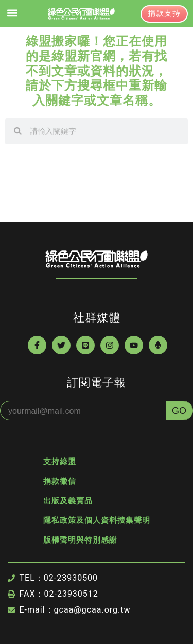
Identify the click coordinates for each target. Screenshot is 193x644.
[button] (12, 13)
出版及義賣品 (68, 501)
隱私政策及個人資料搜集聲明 (97, 520)
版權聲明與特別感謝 (80, 540)
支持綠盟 (60, 462)
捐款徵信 (60, 481)
